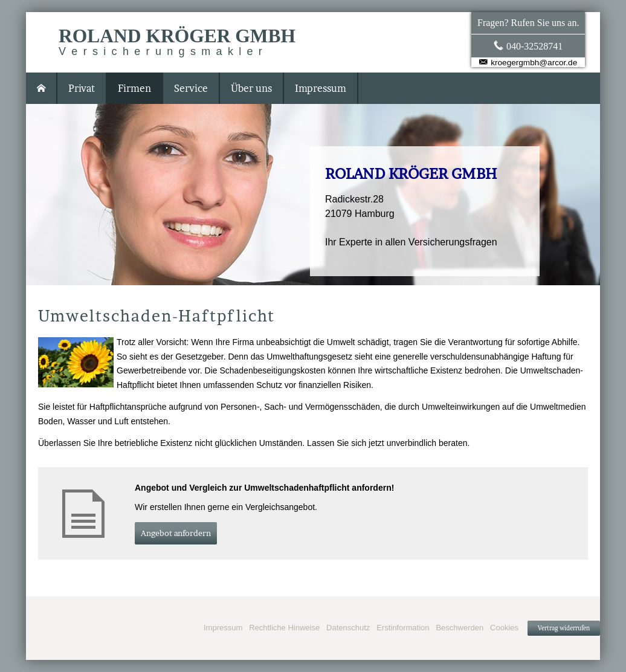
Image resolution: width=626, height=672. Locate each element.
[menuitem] (42, 88)
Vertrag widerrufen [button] (564, 628)
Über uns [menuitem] (251, 88)
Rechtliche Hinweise (284, 628)
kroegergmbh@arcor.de (534, 63)
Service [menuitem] (191, 88)
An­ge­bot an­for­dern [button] (176, 533)
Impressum (223, 628)
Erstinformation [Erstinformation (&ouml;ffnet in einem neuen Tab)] (403, 628)
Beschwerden (460, 628)
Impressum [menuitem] (321, 88)
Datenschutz (348, 628)
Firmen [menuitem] (134, 88)
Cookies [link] (504, 628)
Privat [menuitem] (82, 88)
